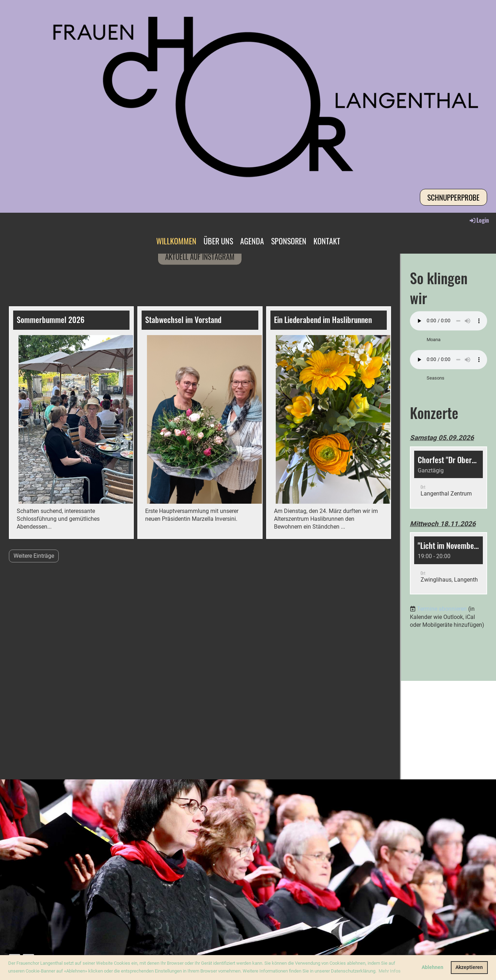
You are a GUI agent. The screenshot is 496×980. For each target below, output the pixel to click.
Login (479, 220)
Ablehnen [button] (432, 967)
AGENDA (252, 241)
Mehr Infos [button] (390, 971)
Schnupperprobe (453, 197)
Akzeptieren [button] (469, 967)
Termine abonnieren (442, 609)
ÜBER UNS (218, 241)
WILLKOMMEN (176, 241)
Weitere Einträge (34, 556)
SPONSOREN (289, 241)
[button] (448, 478)
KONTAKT (327, 241)
